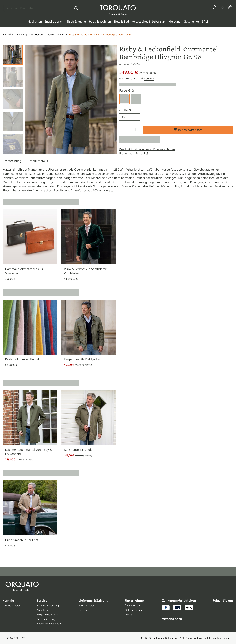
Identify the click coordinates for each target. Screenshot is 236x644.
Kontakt (8, 600)
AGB (182, 638)
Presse (128, 614)
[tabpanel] (118, 180)
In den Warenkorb (188, 130)
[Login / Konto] (215, 7)
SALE (205, 21)
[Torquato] (118, 10)
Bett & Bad (122, 21)
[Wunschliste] (223, 7)
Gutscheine (43, 610)
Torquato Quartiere (47, 614)
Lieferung (84, 610)
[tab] (12, 161)
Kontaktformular (11, 605)
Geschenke (191, 21)
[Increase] (136, 130)
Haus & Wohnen (100, 21)
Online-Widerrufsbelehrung (201, 638)
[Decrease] (124, 130)
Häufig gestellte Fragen (50, 623)
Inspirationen (54, 21)
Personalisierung (46, 619)
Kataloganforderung (48, 605)
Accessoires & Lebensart (149, 21)
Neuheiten (35, 21)
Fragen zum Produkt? (134, 153)
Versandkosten (87, 605)
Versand (149, 79)
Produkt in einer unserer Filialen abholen (147, 149)
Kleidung (175, 21)
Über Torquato (133, 605)
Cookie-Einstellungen (153, 638)
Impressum (223, 638)
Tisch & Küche (76, 21)
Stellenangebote (134, 610)
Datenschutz (172, 638)
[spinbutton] (130, 130)
